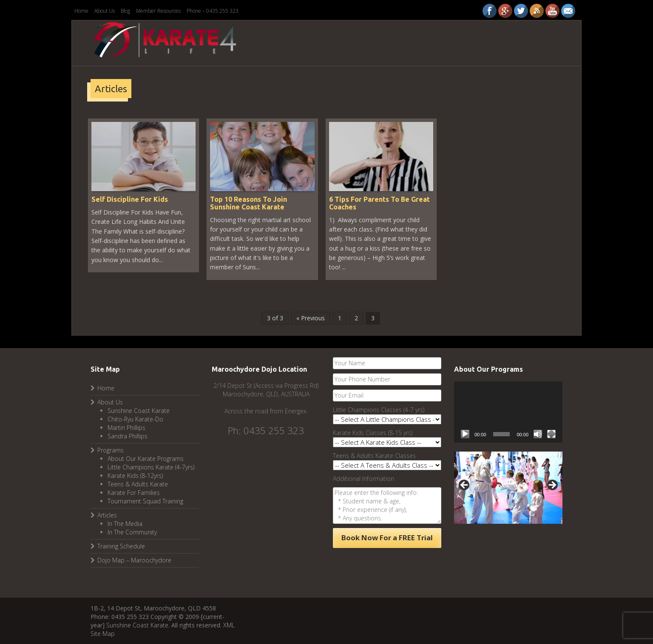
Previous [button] (465, 486)
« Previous (311, 318)
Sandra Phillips (128, 436)
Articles (107, 515)
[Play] (465, 434)
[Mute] (538, 434)
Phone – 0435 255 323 (213, 11)
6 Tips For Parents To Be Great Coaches (379, 203)
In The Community (132, 532)
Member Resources (158, 11)
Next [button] (552, 486)
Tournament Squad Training (145, 501)
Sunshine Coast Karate (139, 411)
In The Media (125, 524)
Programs (111, 450)
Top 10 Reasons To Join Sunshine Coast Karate (248, 203)
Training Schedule (121, 546)
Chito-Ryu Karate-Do (135, 419)
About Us (105, 11)
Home (81, 11)
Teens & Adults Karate (138, 484)
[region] (508, 488)
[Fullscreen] (551, 434)
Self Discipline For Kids (130, 199)
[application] (508, 412)
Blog (125, 11)
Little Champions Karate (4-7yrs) (151, 467)
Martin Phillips (126, 428)
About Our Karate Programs (146, 459)
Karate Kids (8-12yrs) (135, 476)
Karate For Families (134, 493)
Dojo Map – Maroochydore (134, 560)
